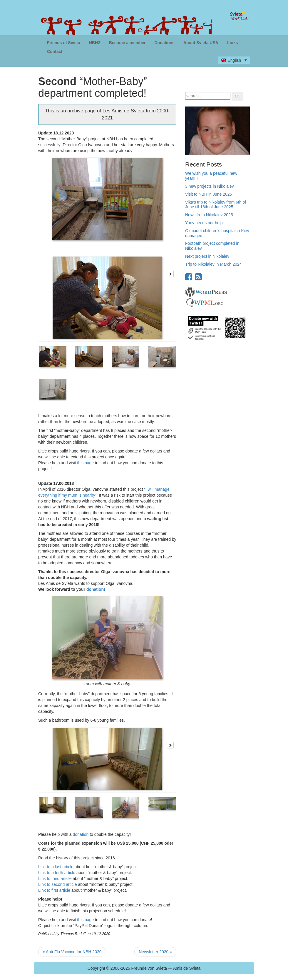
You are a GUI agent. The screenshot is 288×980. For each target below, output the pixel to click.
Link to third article (55, 878)
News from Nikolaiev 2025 (209, 215)
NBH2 (95, 43)
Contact (55, 51)
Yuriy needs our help (204, 223)
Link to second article (58, 884)
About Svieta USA (201, 43)
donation (81, 834)
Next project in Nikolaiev (207, 256)
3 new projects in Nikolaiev (210, 186)
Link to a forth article (57, 873)
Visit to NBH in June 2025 (209, 194)
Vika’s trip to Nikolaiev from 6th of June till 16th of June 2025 (216, 205)
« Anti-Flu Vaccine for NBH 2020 (72, 952)
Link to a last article (56, 867)
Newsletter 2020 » (155, 952)
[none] (234, 60)
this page (85, 463)
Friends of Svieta (64, 43)
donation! (96, 589)
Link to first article (54, 890)
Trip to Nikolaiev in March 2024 (213, 264)
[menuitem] (234, 60)
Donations (164, 43)
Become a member (127, 43)
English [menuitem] (234, 60)
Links (233, 43)
